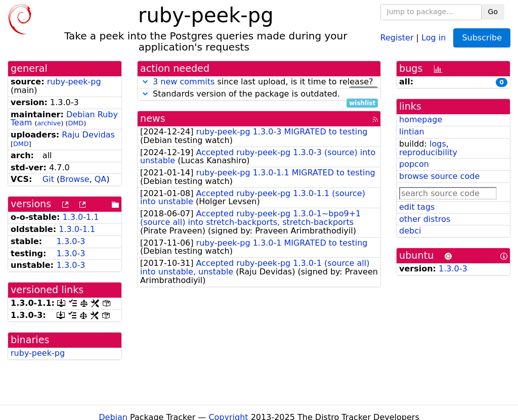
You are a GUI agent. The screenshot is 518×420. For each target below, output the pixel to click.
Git (48, 179)
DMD (76, 123)
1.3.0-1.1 (81, 217)
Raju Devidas (88, 135)
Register (397, 37)
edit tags (417, 207)
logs (438, 144)
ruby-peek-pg (74, 82)
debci (410, 231)
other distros (425, 219)
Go (493, 12)
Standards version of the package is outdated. (259, 94)
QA (101, 179)
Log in (434, 37)
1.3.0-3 (71, 241)
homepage (421, 120)
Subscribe (482, 38)
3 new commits (184, 82)
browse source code (439, 176)
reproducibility (428, 152)
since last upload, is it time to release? (259, 82)
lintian (412, 132)
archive (49, 123)
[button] (145, 82)
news (153, 119)
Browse (74, 179)
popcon (414, 164)
